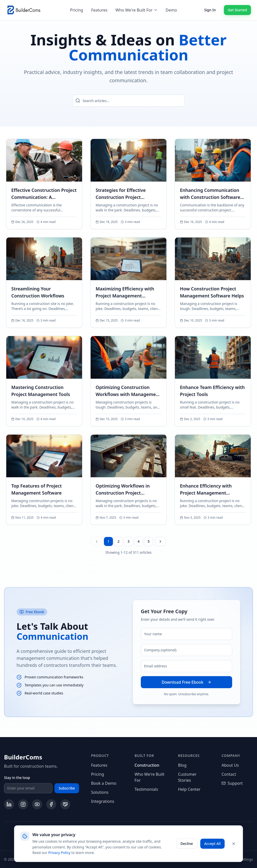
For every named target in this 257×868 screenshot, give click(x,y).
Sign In (210, 10)
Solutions (100, 792)
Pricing (77, 10)
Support (232, 783)
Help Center (189, 789)
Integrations (103, 801)
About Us (230, 765)
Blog (182, 765)
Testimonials (146, 789)
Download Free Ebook (186, 682)
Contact (229, 774)
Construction (147, 765)
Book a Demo (104, 783)
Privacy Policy (59, 853)
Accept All (212, 844)
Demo (171, 10)
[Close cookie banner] (234, 844)
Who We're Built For (137, 10)
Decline (187, 844)
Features (99, 10)
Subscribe (67, 788)
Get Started (237, 10)
